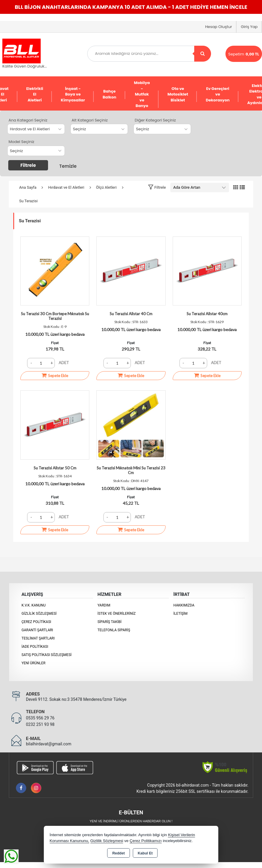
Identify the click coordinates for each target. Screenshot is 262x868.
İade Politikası (35, 647)
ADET (64, 363)
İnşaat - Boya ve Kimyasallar (73, 94)
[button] (157, 187)
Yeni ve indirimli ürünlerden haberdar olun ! (131, 821)
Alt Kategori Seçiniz (90, 120)
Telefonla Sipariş (114, 630)
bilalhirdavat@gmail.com (49, 744)
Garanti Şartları (37, 630)
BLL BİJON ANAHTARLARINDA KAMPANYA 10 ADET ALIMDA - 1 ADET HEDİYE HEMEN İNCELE (131, 7)
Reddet (118, 853)
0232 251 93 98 (40, 724)
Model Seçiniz (21, 142)
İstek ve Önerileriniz (117, 614)
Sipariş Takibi (110, 622)
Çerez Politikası (36, 622)
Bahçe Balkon (109, 94)
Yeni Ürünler (33, 663)
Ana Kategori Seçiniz (28, 120)
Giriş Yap (249, 27)
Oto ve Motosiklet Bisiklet (178, 94)
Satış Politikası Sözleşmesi (47, 655)
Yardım (104, 605)
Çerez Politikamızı (146, 841)
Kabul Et (145, 853)
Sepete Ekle (55, 375)
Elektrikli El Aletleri (35, 94)
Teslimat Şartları (38, 638)
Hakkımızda (184, 605)
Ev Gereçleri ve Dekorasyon (218, 94)
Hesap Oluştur (219, 27)
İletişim (180, 614)
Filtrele (28, 165)
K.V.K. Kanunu (34, 605)
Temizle (68, 166)
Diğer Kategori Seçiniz (155, 120)
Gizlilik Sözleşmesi (39, 614)
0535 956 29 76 (40, 718)
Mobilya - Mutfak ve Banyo (142, 94)
